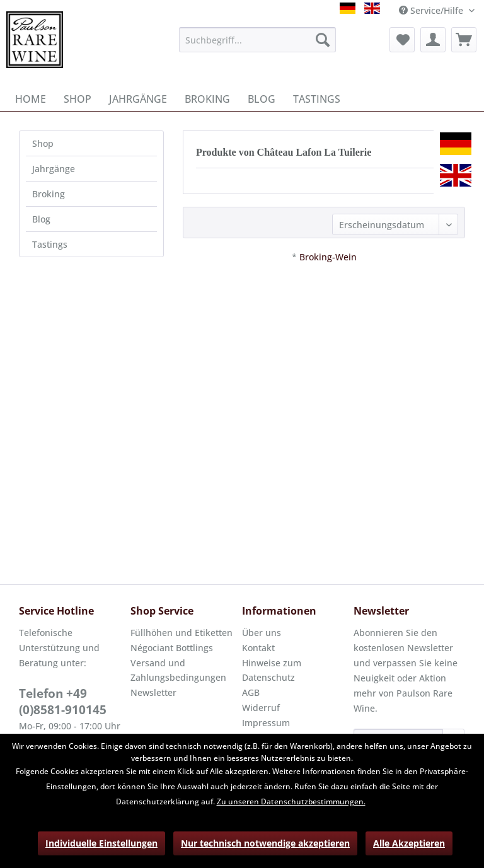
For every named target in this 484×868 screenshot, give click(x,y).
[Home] (31, 99)
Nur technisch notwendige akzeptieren (265, 843)
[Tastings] (317, 99)
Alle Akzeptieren (409, 843)
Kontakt (258, 648)
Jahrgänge (54, 169)
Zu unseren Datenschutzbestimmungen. (291, 801)
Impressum (266, 723)
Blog (41, 219)
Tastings (50, 244)
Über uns (262, 633)
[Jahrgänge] (138, 99)
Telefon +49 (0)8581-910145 (63, 702)
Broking (49, 194)
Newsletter (153, 692)
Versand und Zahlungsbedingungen (178, 670)
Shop (43, 143)
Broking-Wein (328, 257)
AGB (251, 692)
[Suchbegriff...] (258, 40)
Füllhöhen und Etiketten (181, 633)
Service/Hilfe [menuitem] (432, 10)
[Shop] (78, 99)
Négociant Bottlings (172, 648)
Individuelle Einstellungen (101, 843)
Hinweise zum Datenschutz (272, 670)
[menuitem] (258, 40)
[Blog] (262, 99)
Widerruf (261, 708)
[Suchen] (323, 40)
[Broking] (207, 99)
